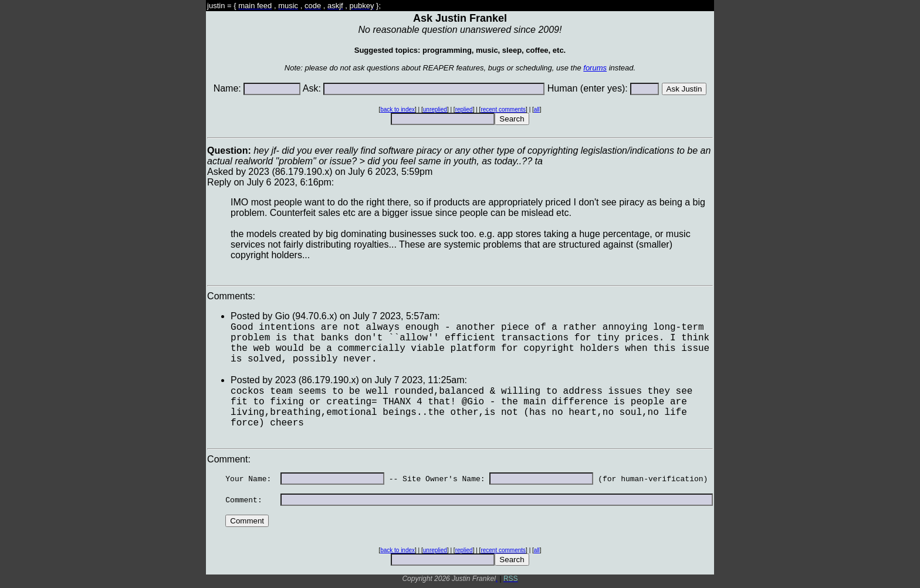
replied (464, 109)
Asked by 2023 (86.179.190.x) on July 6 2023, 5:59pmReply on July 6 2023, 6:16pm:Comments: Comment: (460, 362)
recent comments (503, 109)
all (537, 109)
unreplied (435, 109)
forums (595, 68)
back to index (398, 109)
